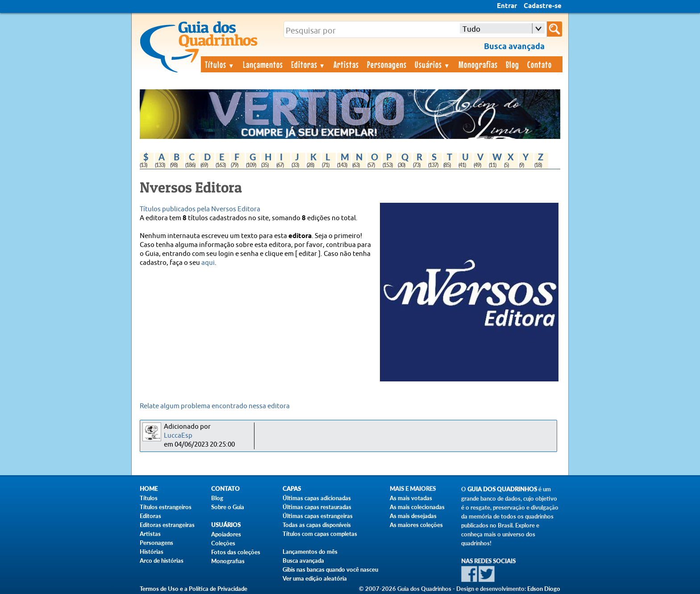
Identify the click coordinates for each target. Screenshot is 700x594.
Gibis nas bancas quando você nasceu (330, 569)
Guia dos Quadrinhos (502, 489)
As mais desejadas (413, 516)
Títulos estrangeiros (166, 507)
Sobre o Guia (228, 507)
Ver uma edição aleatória (315, 578)
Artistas (346, 64)
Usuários (433, 64)
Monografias (478, 64)
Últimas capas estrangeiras (318, 516)
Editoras (308, 64)
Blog (512, 64)
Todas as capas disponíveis (317, 525)
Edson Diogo (544, 589)
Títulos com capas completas (320, 534)
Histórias (152, 552)
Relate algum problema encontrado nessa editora (215, 406)
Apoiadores (226, 534)
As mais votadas (411, 498)
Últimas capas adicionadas (317, 498)
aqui (208, 263)
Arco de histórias (162, 561)
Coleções (223, 543)
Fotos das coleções (236, 552)
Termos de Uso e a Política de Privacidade (194, 589)
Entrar (507, 6)
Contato (540, 64)
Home (149, 489)
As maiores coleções (416, 525)
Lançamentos (263, 64)
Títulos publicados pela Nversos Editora (200, 209)
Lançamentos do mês (310, 552)
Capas (292, 489)
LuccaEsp (178, 436)
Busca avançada (303, 561)
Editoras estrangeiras (167, 525)
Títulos (220, 64)
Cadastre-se (543, 6)
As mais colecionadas (417, 507)
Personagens (387, 64)
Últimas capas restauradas (317, 507)
